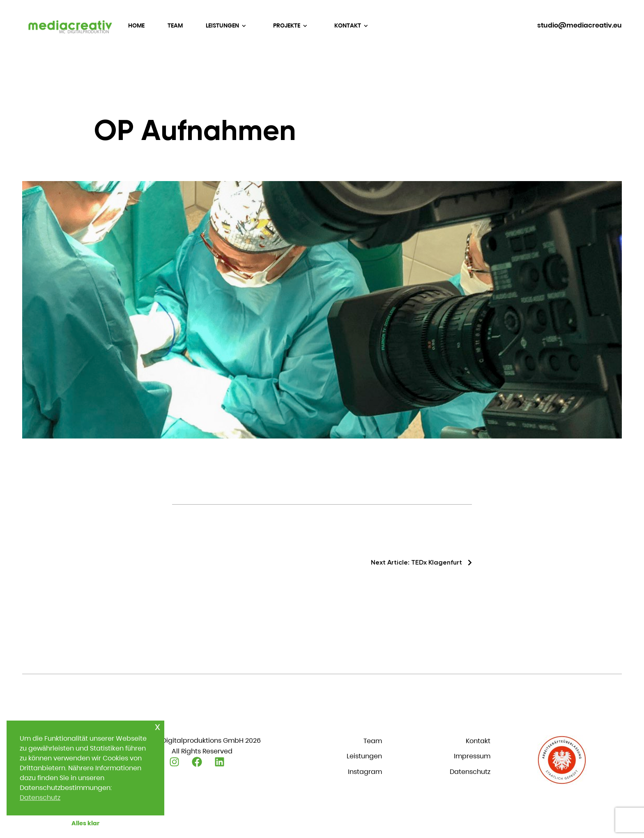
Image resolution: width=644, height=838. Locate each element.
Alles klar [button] (85, 823)
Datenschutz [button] (40, 798)
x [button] (158, 727)
